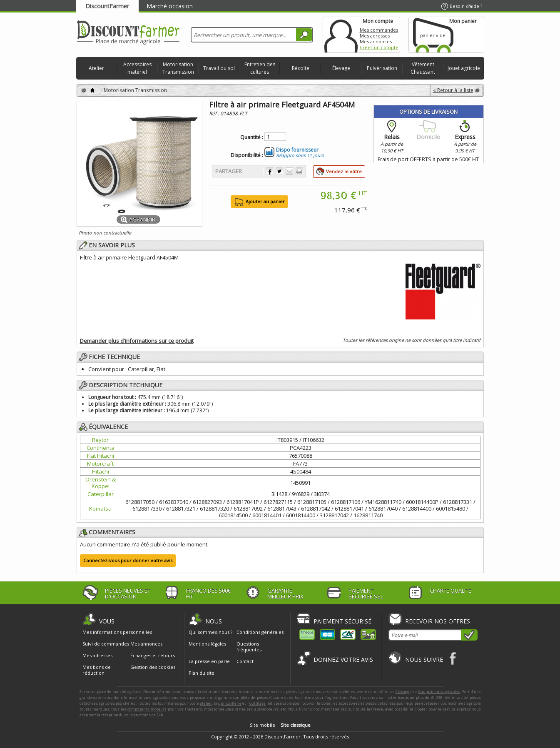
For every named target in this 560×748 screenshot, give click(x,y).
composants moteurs (147, 709)
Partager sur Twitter (279, 171)
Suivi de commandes (106, 644)
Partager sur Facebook (269, 171)
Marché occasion (170, 6)
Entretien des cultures (260, 68)
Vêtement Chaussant (423, 68)
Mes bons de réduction (97, 670)
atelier (206, 703)
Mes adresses (375, 36)
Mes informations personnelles (117, 632)
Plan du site (202, 673)
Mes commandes (379, 30)
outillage (258, 703)
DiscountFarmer (107, 6)
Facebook (453, 658)
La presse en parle (209, 661)
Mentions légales (207, 644)
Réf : (215, 113)
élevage (402, 692)
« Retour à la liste (453, 90)
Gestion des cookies (153, 667)
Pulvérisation (382, 68)
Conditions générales (260, 632)
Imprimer (299, 171)
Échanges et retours (153, 656)
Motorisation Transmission (178, 68)
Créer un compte (379, 47)
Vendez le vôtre (344, 171)
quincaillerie (230, 703)
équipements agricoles (439, 692)
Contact (245, 661)
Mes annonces (376, 41)
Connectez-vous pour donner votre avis (128, 560)
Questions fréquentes (249, 647)
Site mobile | (280, 725)
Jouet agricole (464, 68)
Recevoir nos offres (438, 621)
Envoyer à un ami (289, 171)
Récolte (301, 68)
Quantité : (252, 137)
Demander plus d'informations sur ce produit (137, 341)
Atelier (96, 68)
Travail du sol (219, 68)
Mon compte (341, 35)
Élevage (341, 68)
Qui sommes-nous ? (210, 632)
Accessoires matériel (137, 68)
